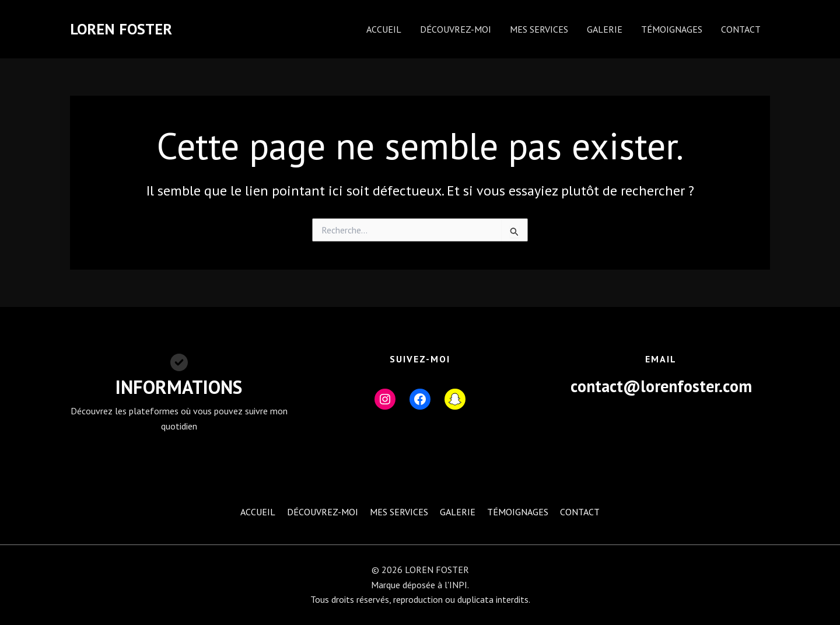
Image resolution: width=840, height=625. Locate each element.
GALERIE (605, 29)
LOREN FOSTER (121, 29)
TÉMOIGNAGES (672, 29)
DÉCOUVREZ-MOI (456, 29)
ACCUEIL (384, 29)
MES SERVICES (539, 29)
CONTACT (741, 29)
